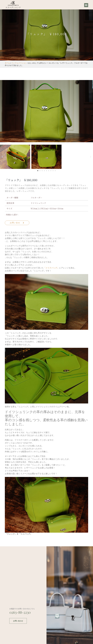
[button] (86, 5)
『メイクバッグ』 (51, 268)
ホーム (7, 63)
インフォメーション (19, 63)
